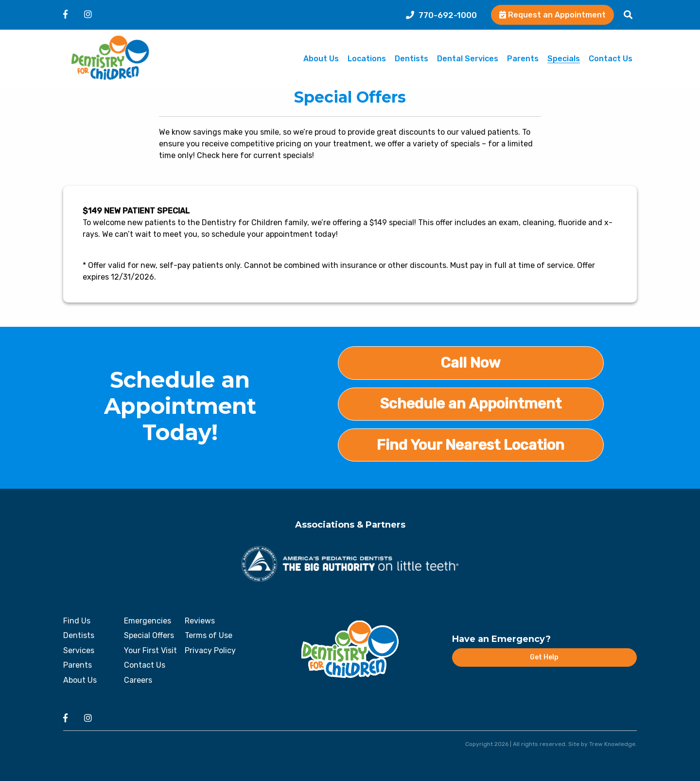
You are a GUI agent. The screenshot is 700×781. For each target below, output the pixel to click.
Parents (523, 59)
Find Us (77, 621)
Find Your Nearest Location (471, 445)
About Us (321, 59)
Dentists (411, 59)
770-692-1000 (441, 15)
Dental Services (468, 59)
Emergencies (148, 621)
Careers (138, 680)
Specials (564, 59)
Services (79, 650)
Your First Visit (150, 650)
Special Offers (149, 635)
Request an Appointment (552, 15)
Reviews (200, 621)
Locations (367, 59)
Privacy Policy (210, 650)
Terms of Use (209, 635)
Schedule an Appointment (471, 404)
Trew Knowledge (612, 744)
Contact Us (611, 59)
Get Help (544, 657)
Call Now (471, 363)
